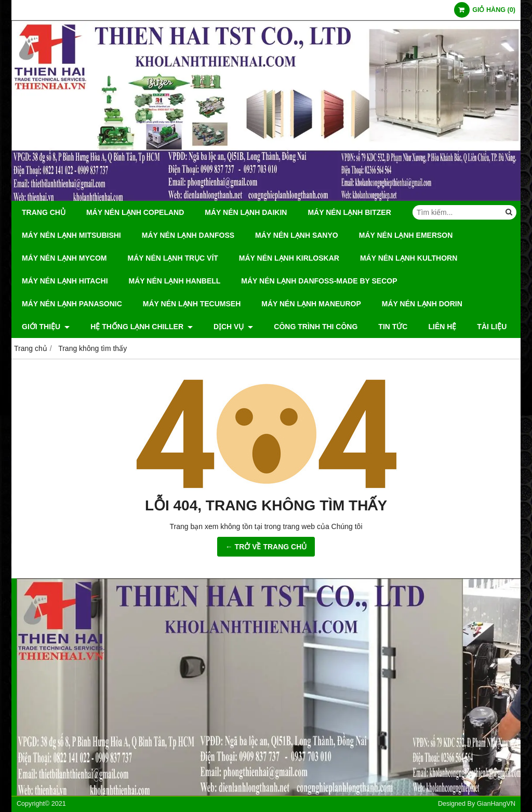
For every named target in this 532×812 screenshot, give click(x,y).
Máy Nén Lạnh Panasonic (72, 304)
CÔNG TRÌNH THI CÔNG (316, 327)
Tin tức (393, 327)
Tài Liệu (492, 327)
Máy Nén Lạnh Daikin (246, 212)
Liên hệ (442, 327)
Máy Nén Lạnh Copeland (135, 212)
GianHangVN (496, 804)
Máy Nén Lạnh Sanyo (297, 235)
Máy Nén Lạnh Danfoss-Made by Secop (319, 281)
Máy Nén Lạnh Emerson (406, 235)
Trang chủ (44, 212)
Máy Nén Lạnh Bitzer (349, 212)
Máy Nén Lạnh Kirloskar (289, 258)
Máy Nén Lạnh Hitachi (65, 281)
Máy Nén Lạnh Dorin (422, 304)
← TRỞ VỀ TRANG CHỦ (266, 547)
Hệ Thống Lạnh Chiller (142, 327)
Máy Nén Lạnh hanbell (175, 281)
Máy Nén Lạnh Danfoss (188, 235)
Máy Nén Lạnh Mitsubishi (71, 235)
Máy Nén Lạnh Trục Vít (173, 258)
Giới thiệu (46, 327)
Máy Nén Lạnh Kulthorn (409, 258)
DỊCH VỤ (233, 327)
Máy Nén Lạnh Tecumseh (192, 304)
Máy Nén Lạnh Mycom (64, 258)
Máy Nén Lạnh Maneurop (311, 304)
